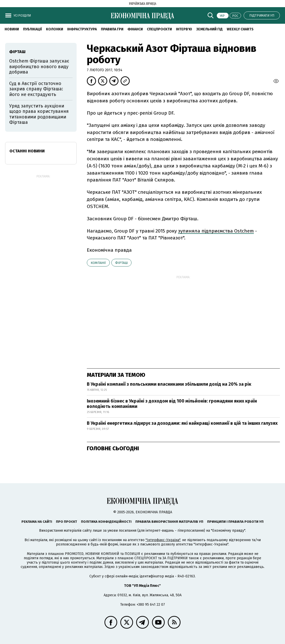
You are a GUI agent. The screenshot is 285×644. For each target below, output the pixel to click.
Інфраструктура (82, 29)
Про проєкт (67, 522)
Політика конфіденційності (106, 522)
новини (12, 29)
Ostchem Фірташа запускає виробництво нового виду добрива (39, 66)
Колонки (55, 29)
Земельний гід (209, 29)
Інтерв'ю (184, 29)
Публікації (32, 29)
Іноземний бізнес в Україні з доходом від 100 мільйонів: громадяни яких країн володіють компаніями (172, 404)
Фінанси (135, 29)
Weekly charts (240, 29)
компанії (98, 263)
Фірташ (121, 263)
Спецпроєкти (159, 29)
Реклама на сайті (37, 522)
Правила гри (112, 29)
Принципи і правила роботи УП (235, 522)
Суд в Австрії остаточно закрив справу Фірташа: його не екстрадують (36, 89)
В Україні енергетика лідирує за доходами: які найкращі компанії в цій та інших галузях (182, 423)
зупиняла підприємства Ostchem (216, 231)
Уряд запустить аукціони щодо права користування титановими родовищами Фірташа (39, 114)
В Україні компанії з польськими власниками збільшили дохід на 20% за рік (169, 384)
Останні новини (27, 151)
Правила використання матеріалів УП (169, 522)
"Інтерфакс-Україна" (163, 540)
